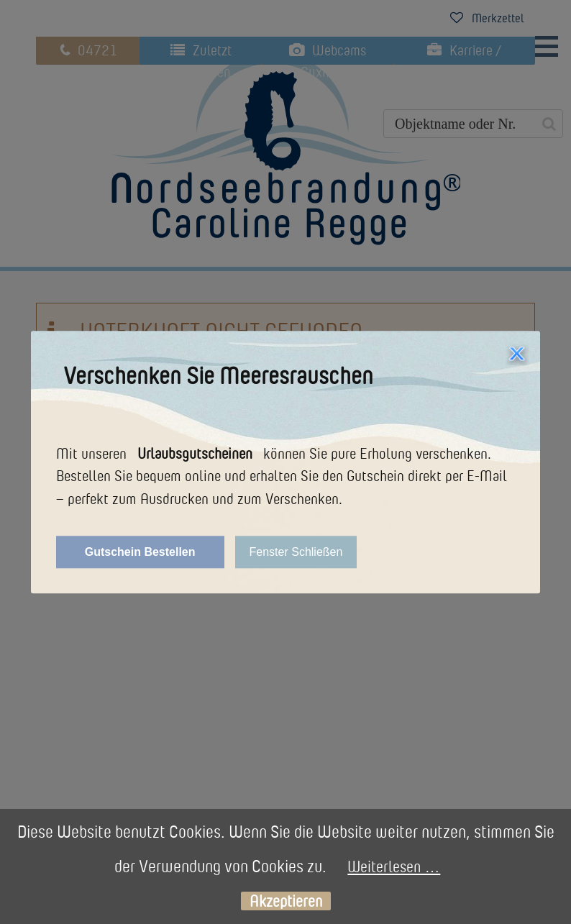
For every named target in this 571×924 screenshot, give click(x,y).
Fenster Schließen (296, 552)
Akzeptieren (286, 902)
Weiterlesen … (394, 866)
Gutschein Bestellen (140, 552)
